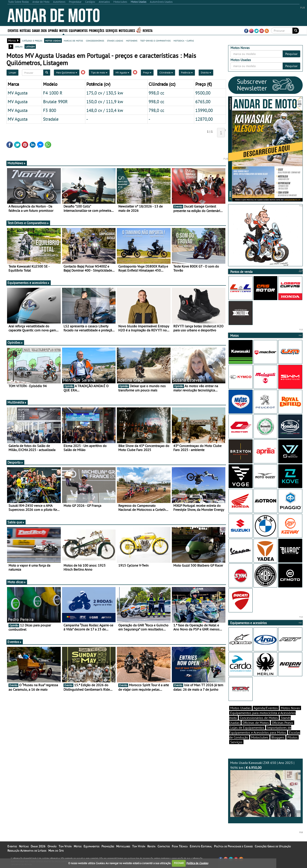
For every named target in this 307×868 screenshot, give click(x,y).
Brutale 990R (55, 102)
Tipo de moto (99, 72)
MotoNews (17, 163)
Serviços (112, 30)
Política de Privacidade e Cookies (233, 846)
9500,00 (203, 93)
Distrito (206, 72)
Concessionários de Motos (259, 718)
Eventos (13, 30)
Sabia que (16, 522)
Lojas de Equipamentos (247, 728)
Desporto (15, 462)
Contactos (164, 846)
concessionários (95, 40)
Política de (197, 863)
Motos (63, 30)
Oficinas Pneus (282, 723)
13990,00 (204, 110)
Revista (148, 30)
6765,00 (203, 102)
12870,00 (204, 119)
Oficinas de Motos (256, 723)
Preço (147, 72)
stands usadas (115, 40)
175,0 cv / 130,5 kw (105, 93)
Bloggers (278, 737)
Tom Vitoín (65, 846)
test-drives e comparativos (155, 40)
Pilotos (293, 737)
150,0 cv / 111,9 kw (105, 102)
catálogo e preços (32, 40)
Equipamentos (78, 30)
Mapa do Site (56, 851)
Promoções (97, 30)
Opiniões (15, 342)
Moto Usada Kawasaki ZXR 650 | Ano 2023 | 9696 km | (265, 789)
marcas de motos (73, 40)
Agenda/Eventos (266, 708)
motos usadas (53, 40)
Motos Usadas (240, 708)
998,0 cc (156, 93)
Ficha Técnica (180, 846)
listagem (30, 46)
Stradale (51, 119)
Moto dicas (17, 582)
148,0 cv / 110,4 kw (105, 110)
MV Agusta (122, 72)
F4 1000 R (53, 93)
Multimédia (17, 402)
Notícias (25, 30)
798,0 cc (156, 110)
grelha (19, 46)
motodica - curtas (184, 40)
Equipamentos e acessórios (29, 283)
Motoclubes (127, 30)
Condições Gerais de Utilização (273, 846)
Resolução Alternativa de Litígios (27, 851)
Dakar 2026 (39, 30)
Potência (187, 72)
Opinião (53, 30)
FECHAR (179, 863)
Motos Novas (290, 708)
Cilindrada (166, 72)
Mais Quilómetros (67, 72)
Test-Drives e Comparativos (28, 223)
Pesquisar (291, 54)
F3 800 (50, 110)
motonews (132, 40)
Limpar (12, 72)
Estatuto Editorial (201, 846)
